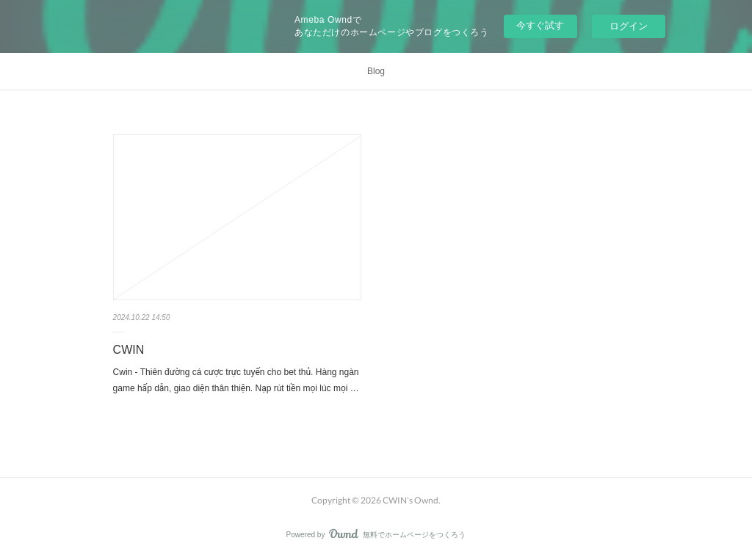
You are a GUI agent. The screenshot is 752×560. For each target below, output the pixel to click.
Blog (376, 71)
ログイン (629, 26)
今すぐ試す (540, 25)
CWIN (129, 350)
